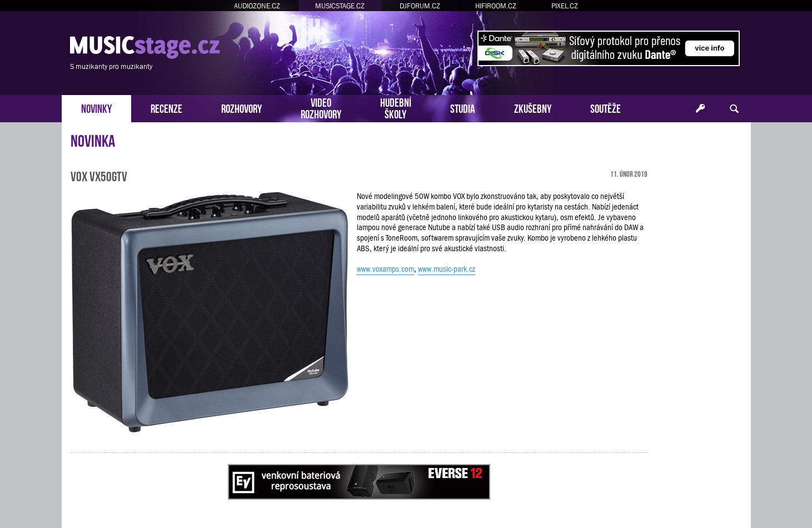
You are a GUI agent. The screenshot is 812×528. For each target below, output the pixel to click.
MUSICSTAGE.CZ (340, 6)
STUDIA (463, 108)
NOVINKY (96, 108)
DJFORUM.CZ (420, 6)
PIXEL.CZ (565, 6)
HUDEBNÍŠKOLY (396, 107)
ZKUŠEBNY (533, 108)
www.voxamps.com (385, 269)
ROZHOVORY (241, 108)
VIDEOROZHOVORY (321, 107)
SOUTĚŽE (606, 108)
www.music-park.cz (447, 269)
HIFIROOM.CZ (496, 6)
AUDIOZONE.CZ (257, 6)
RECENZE (166, 108)
